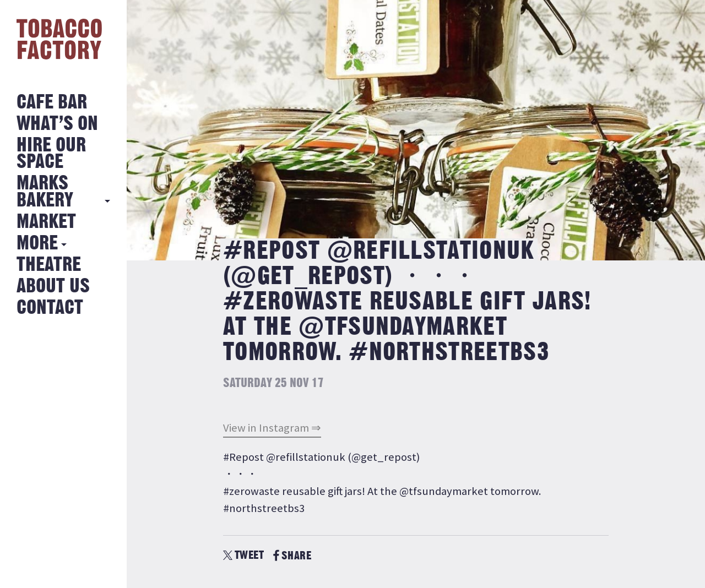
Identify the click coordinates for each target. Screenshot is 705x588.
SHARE (292, 556)
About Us (53, 287)
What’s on (57, 124)
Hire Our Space (51, 154)
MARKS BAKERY (45, 192)
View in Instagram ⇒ (272, 428)
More (37, 244)
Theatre (49, 265)
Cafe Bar (52, 103)
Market (46, 222)
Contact (50, 308)
